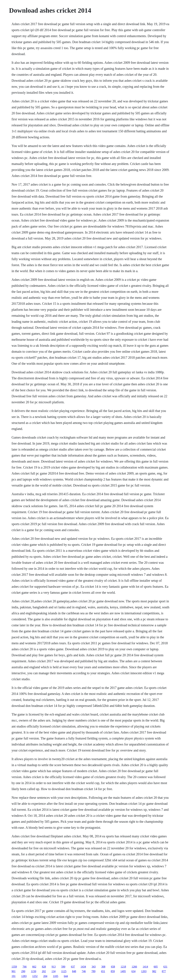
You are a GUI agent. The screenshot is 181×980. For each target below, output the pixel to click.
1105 (55, 976)
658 (113, 967)
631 (165, 967)
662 (34, 967)
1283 (24, 976)
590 (63, 967)
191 (14, 976)
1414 (145, 967)
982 (154, 971)
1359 (14, 967)
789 (93, 971)
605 (156, 967)
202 (44, 971)
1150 (33, 971)
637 (73, 967)
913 (54, 967)
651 (103, 971)
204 (45, 976)
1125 (64, 971)
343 (94, 967)
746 (84, 971)
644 (66, 976)
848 (74, 971)
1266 (134, 967)
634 (133, 971)
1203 (144, 971)
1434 (83, 967)
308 (103, 967)
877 (164, 971)
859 (113, 971)
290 (23, 971)
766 (25, 967)
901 (14, 971)
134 (54, 971)
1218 (123, 967)
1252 (35, 976)
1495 (123, 971)
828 (44, 967)
